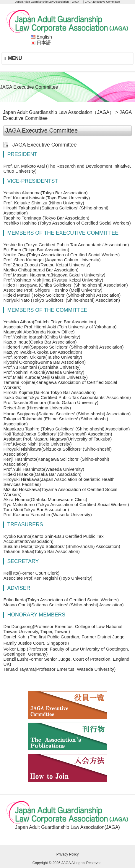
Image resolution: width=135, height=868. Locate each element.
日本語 (44, 43)
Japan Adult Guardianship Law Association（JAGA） (58, 112)
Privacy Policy (68, 854)
